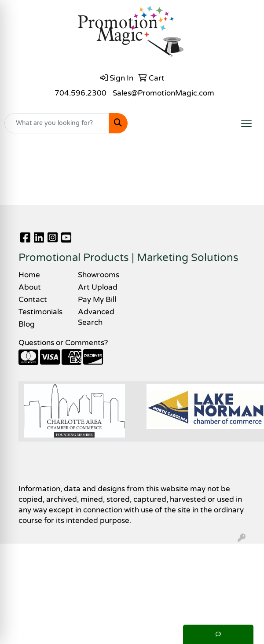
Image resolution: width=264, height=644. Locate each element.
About (30, 287)
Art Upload (98, 287)
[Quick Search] (57, 123)
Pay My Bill (97, 300)
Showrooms (99, 275)
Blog (27, 324)
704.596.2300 (81, 93)
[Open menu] (246, 123)
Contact (33, 300)
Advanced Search (96, 317)
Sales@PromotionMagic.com (163, 93)
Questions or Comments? (63, 343)
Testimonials (40, 312)
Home (29, 275)
